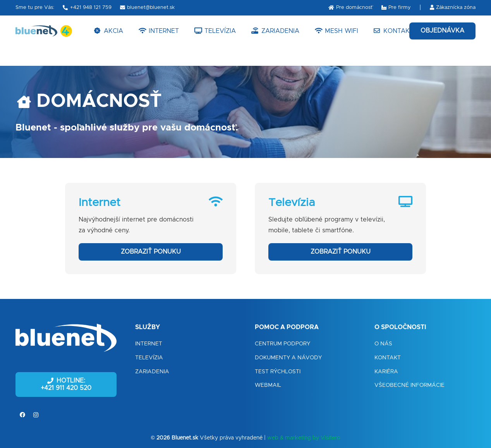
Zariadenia (152, 372)
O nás (383, 344)
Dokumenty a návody (288, 358)
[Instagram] (36, 415)
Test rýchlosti (278, 372)
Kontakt (388, 358)
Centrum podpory (282, 344)
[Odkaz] (36, 31)
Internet (149, 344)
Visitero (330, 438)
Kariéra (386, 372)
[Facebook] (22, 415)
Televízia (149, 358)
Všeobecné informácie (409, 385)
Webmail (268, 385)
